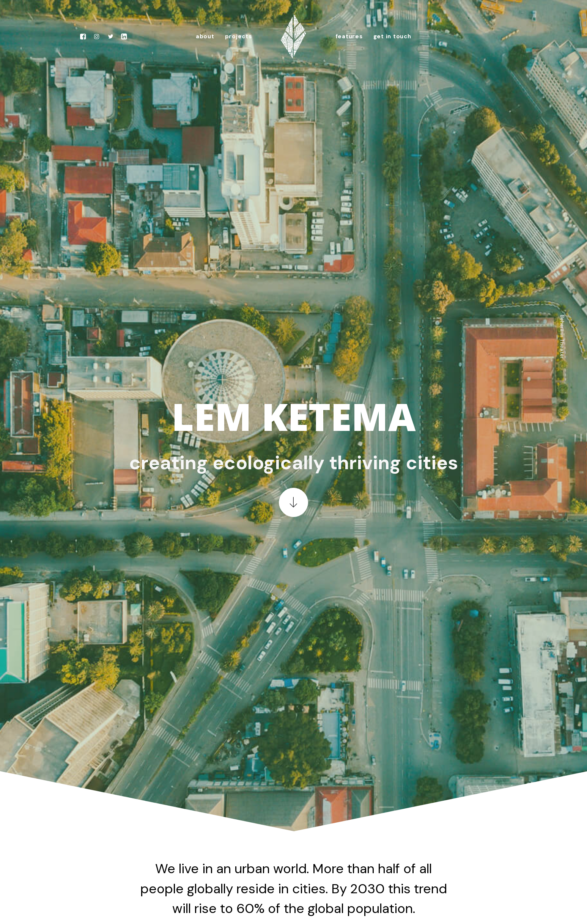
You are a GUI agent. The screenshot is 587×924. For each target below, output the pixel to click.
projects (238, 36)
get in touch (392, 36)
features (349, 36)
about (205, 36)
